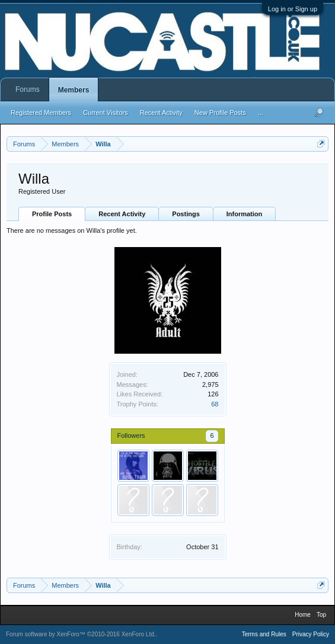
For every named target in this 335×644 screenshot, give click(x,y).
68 (215, 404)
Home (303, 615)
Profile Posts (52, 214)
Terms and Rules (264, 634)
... (261, 113)
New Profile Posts (220, 113)
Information (245, 214)
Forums (28, 89)
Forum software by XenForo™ (81, 634)
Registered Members (41, 113)
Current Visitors (106, 113)
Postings (186, 214)
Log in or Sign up (293, 9)
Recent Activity (122, 214)
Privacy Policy (311, 634)
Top (321, 615)
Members (74, 90)
